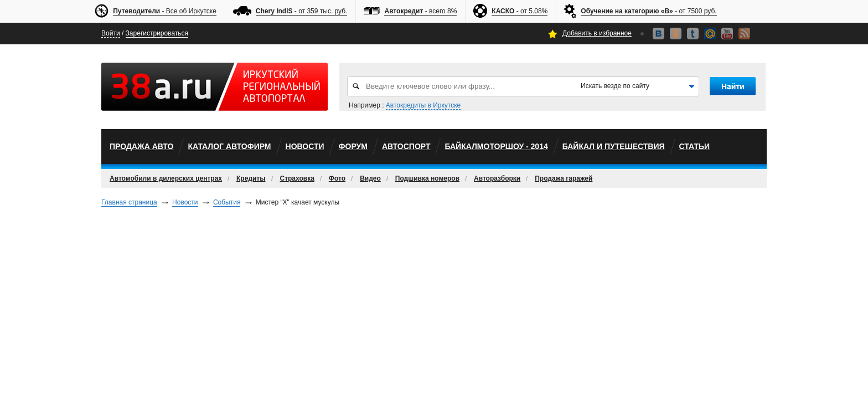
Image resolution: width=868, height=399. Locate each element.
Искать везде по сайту (615, 86)
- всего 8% (420, 11)
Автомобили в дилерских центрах (166, 178)
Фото (337, 178)
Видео (370, 178)
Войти (111, 33)
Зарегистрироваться (157, 33)
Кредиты (251, 178)
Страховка (297, 178)
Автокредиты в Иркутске (423, 105)
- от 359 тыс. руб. (302, 11)
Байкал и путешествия (614, 146)
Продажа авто (141, 146)
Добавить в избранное (597, 33)
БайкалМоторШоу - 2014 (496, 146)
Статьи (695, 146)
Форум (353, 146)
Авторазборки (497, 178)
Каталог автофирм (229, 146)
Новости (305, 146)
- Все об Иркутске (165, 11)
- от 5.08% (520, 11)
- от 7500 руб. (649, 11)
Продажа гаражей (564, 178)
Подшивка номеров (427, 178)
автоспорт (406, 146)
